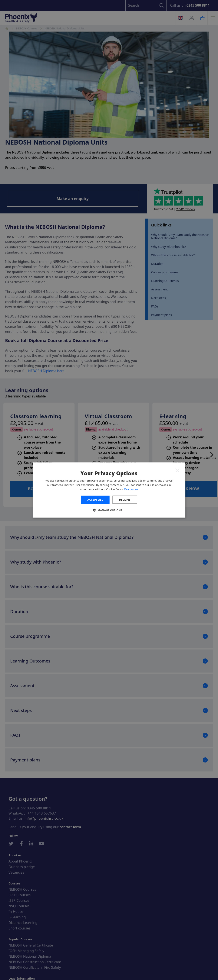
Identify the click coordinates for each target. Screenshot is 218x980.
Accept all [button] (95, 499)
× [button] (178, 470)
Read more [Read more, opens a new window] (131, 489)
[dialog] (109, 490)
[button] (109, 510)
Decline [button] (125, 499)
